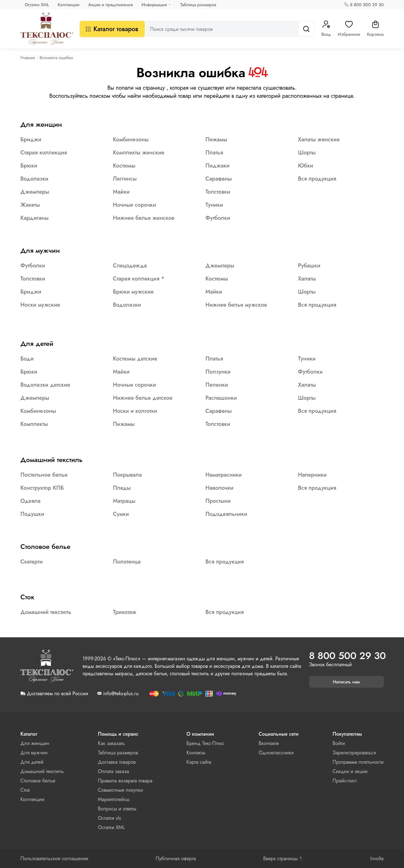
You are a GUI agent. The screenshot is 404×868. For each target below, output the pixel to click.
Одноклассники (276, 753)
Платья (214, 153)
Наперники (312, 475)
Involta (377, 859)
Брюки (29, 166)
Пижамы (216, 139)
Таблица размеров (198, 5)
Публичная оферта (176, 859)
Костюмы (124, 166)
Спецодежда (130, 266)
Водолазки (35, 179)
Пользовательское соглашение (55, 859)
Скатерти (32, 562)
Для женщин (41, 124)
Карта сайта (199, 762)
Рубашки (309, 266)
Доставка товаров (117, 762)
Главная (28, 58)
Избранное (349, 29)
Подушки (33, 514)
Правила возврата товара (125, 781)
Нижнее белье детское (143, 398)
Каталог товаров (112, 29)
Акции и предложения (110, 5)
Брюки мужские (133, 292)
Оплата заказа (114, 771)
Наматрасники (224, 475)
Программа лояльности (358, 762)
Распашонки (221, 398)
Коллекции (69, 5)
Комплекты (34, 424)
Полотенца (127, 562)
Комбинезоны (131, 139)
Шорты (307, 153)
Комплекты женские (139, 153)
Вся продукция (317, 179)
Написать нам (346, 682)
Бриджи (31, 139)
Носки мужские (40, 305)
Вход (326, 29)
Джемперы (35, 192)
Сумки (121, 514)
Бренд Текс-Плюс (206, 743)
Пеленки (217, 385)
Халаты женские (319, 139)
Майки (121, 192)
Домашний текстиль (52, 460)
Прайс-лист (345, 781)
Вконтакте (269, 743)
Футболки (218, 218)
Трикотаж (125, 612)
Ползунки (218, 372)
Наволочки (220, 488)
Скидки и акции (350, 771)
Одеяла (31, 501)
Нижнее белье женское (144, 218)
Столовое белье (46, 546)
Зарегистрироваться (354, 753)
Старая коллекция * (139, 279)
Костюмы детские (135, 359)
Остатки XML (37, 5)
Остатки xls (109, 818)
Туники (214, 205)
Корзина (375, 29)
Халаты (307, 279)
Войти (339, 743)
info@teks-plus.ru (121, 694)
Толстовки (218, 192)
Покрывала (127, 475)
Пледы (122, 488)
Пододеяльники (226, 514)
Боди (27, 359)
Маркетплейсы (114, 799)
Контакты (196, 753)
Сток (28, 597)
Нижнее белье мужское (236, 305)
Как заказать (111, 743)
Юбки (306, 166)
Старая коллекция (44, 153)
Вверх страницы (283, 859)
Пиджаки (218, 166)
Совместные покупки (121, 790)
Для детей (37, 343)
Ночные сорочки (135, 205)
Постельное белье (44, 475)
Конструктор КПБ (42, 488)
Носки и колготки (135, 411)
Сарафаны (219, 179)
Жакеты (30, 205)
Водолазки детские (45, 385)
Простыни (218, 501)
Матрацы (124, 501)
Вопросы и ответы (117, 809)
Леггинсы (125, 179)
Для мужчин (40, 250)
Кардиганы (35, 218)
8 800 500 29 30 (367, 5)
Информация (154, 5)
